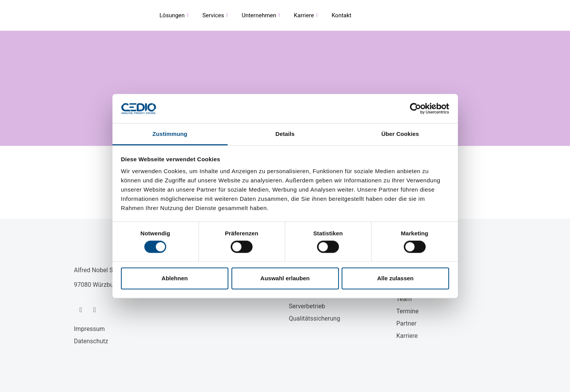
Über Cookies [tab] (400, 134)
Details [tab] (285, 134)
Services (215, 15)
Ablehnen (175, 278)
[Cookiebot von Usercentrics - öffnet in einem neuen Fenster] (416, 109)
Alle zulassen (395, 278)
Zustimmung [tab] (170, 134)
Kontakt (342, 15)
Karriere (306, 15)
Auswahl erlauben (285, 278)
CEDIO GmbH (85, 15)
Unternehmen (261, 15)
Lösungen (174, 15)
